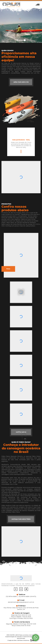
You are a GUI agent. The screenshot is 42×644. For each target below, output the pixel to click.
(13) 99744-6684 (11, 597)
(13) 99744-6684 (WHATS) (27, 597)
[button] (38, 4)
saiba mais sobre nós (21, 82)
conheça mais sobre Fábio (21, 519)
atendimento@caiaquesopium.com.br (21, 602)
